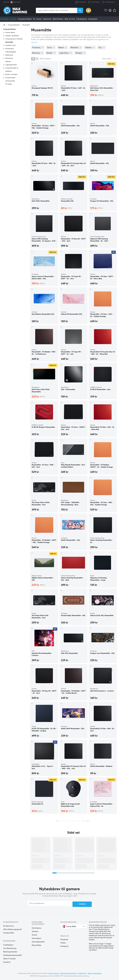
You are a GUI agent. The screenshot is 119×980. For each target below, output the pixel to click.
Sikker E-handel (9, 958)
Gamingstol (36, 938)
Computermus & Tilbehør (14, 39)
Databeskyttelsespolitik (13, 955)
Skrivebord (9, 58)
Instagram (64, 946)
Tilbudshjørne (82, 19)
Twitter (63, 942)
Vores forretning (54, 973)
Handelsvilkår (9, 932)
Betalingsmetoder (10, 951)
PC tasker (9, 84)
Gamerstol (47, 19)
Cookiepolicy (8, 944)
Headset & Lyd (10, 45)
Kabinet (8, 62)
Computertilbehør (25, 19)
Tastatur (35, 931)
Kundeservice (110, 2)
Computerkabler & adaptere (12, 70)
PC (34, 19)
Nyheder (14, 19)
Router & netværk (11, 74)
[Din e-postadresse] (50, 903)
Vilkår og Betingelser (95, 973)
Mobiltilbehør (58, 19)
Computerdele (10, 78)
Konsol (39, 19)
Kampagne (5, 19)
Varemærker (93, 19)
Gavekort (83, 2)
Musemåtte (26, 25)
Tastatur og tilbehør (12, 36)
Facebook (64, 939)
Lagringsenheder (11, 65)
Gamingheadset (38, 941)
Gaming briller (10, 81)
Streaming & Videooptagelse (11, 50)
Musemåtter (37, 945)
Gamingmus (37, 927)
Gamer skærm (10, 33)
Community (94, 2)
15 (83, 821)
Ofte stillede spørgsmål (12, 929)
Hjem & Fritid (70, 19)
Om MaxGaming (10, 948)
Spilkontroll (9, 55)
